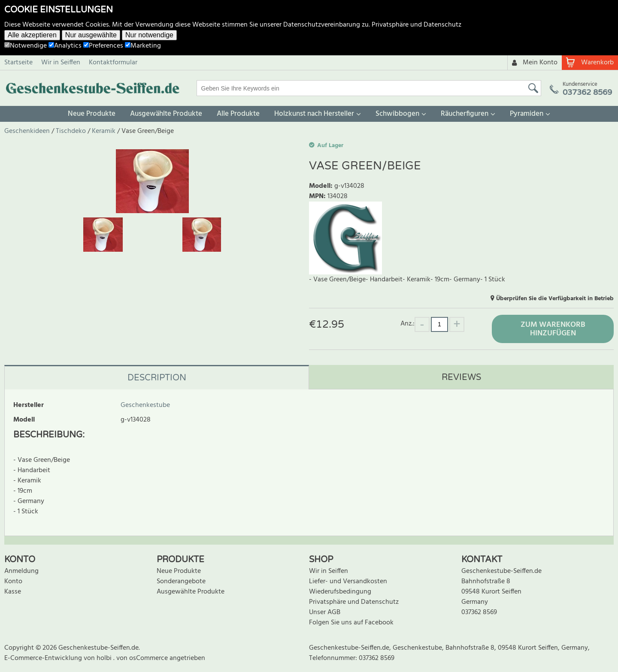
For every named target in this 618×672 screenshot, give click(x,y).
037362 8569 (479, 612)
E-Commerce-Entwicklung (44, 658)
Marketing (143, 46)
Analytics (65, 46)
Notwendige (26, 46)
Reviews (461, 377)
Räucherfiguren (465, 114)
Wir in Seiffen (61, 63)
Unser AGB (325, 612)
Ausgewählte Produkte (166, 114)
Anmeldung (21, 571)
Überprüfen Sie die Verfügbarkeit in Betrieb (555, 299)
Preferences (103, 46)
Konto (13, 582)
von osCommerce (143, 658)
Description (157, 378)
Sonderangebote (181, 582)
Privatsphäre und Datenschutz (417, 25)
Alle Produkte (238, 114)
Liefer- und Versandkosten (348, 582)
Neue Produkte (92, 114)
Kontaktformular (113, 63)
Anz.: (407, 324)
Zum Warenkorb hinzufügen (553, 329)
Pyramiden (527, 114)
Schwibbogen (397, 114)
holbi (105, 658)
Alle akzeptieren (32, 35)
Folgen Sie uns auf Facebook (351, 623)
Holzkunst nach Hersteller (314, 114)
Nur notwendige (149, 35)
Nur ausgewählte (91, 35)
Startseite (18, 63)
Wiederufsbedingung (340, 592)
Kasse (13, 592)
